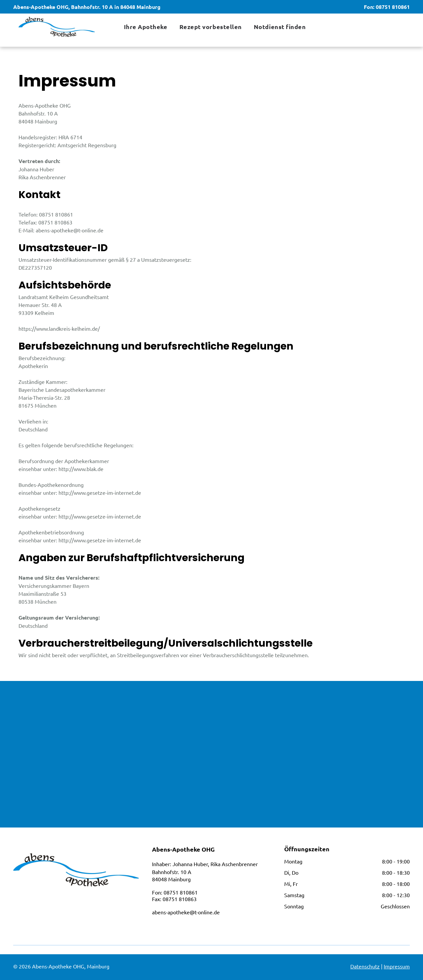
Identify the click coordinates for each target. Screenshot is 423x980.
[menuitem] (145, 27)
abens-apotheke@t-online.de (186, 912)
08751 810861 (393, 7)
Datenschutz (365, 966)
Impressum (397, 966)
